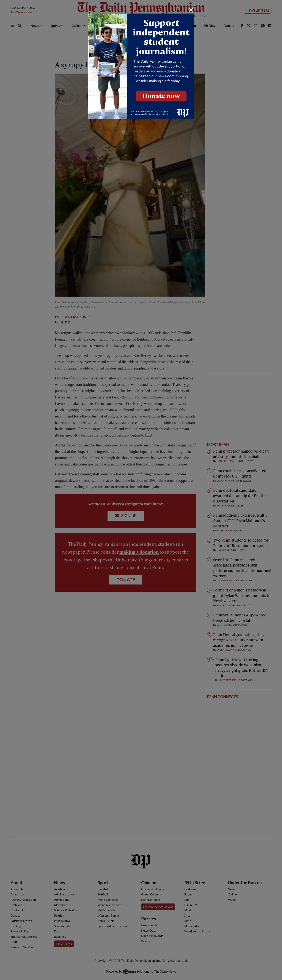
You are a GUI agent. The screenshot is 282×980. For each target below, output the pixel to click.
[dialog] (141, 490)
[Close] (191, 10)
